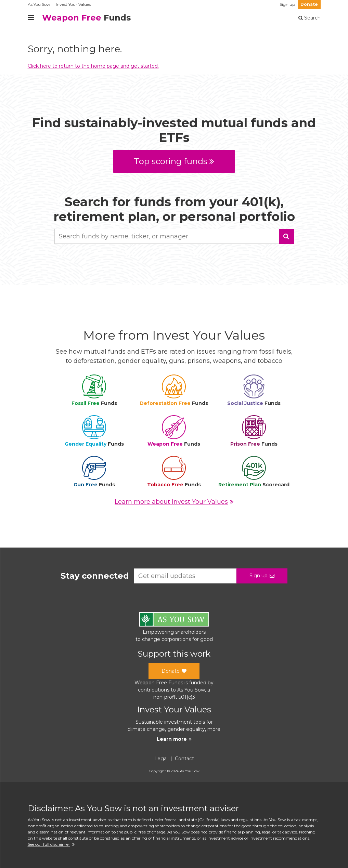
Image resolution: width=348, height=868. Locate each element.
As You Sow (39, 4)
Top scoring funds (174, 161)
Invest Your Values (73, 4)
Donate (309, 4)
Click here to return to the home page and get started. (93, 66)
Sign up (287, 4)
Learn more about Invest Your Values (174, 502)
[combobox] (174, 236)
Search (310, 18)
